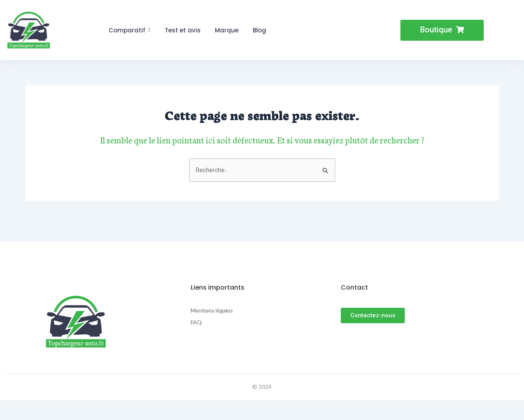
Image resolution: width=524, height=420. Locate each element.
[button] (442, 30)
